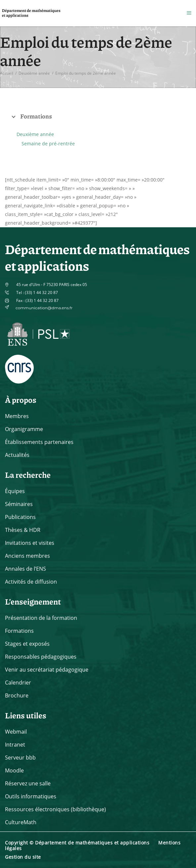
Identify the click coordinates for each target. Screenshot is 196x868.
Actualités (17, 455)
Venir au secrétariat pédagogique (47, 670)
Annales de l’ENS (25, 569)
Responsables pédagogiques (41, 657)
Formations (19, 631)
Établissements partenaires (39, 442)
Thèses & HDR (23, 530)
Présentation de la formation (41, 618)
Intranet (15, 745)
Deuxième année (34, 73)
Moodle (14, 770)
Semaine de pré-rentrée (48, 144)
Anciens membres (27, 556)
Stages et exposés (27, 644)
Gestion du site (23, 857)
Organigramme (24, 429)
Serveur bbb (20, 758)
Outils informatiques (31, 796)
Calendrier (18, 683)
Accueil (7, 73)
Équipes (15, 491)
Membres (17, 416)
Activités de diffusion (31, 582)
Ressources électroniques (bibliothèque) (55, 809)
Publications (20, 517)
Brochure (17, 695)
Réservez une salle (28, 783)
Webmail (16, 732)
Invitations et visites (30, 543)
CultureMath (21, 822)
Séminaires (19, 504)
